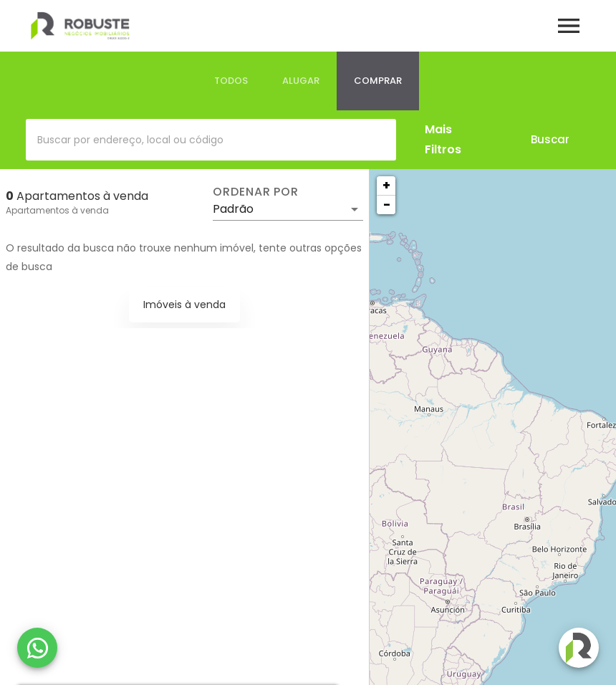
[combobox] (211, 140)
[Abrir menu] (569, 26)
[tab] (231, 81)
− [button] (387, 205)
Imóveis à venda (184, 305)
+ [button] (386, 185)
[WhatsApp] (37, 648)
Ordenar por (256, 192)
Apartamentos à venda (57, 210)
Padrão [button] (233, 209)
